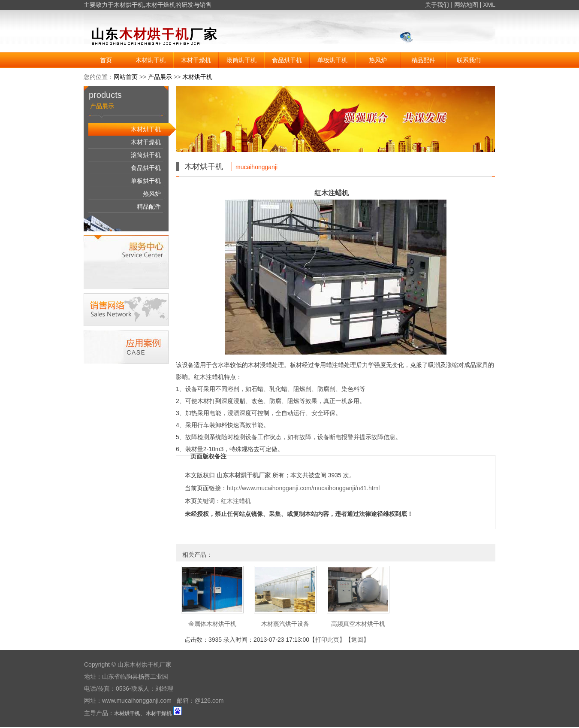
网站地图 (466, 5)
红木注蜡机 (236, 501)
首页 (106, 60)
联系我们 (469, 60)
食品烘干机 (287, 60)
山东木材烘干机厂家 (244, 475)
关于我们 (437, 5)
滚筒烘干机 (241, 60)
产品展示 (160, 77)
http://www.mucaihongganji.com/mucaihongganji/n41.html (303, 488)
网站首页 (126, 77)
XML (489, 5)
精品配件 (423, 60)
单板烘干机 (332, 60)
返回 (357, 640)
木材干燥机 (160, 5)
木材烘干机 (129, 5)
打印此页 (327, 640)
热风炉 (378, 60)
